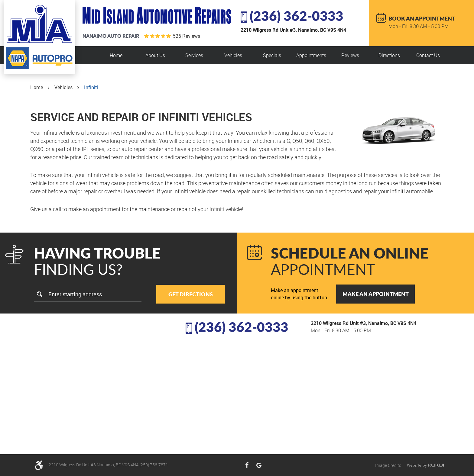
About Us (155, 55)
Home (116, 55)
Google (259, 465)
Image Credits (389, 465)
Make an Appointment (376, 294)
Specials (272, 55)
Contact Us (428, 55)
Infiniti (91, 87)
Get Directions (191, 294)
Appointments (311, 55)
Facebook (247, 465)
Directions (389, 55)
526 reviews (187, 36)
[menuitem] (116, 55)
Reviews (350, 55)
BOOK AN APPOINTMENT (422, 18)
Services (194, 55)
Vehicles (233, 55)
